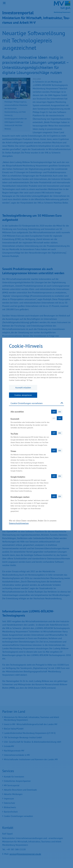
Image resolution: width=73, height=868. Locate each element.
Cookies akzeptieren (23, 395)
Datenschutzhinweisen (19, 523)
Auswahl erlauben (23, 388)
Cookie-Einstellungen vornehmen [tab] (27, 403)
